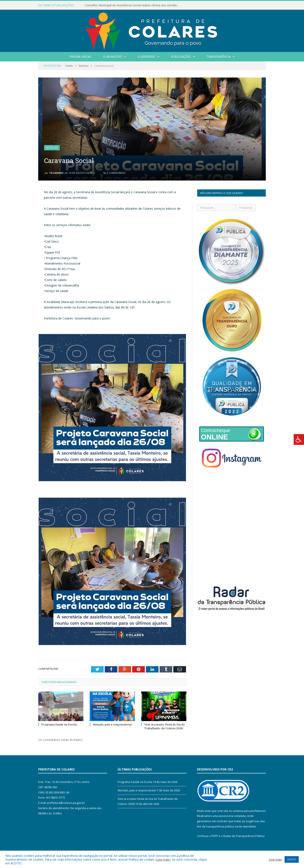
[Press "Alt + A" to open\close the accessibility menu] (299, 439)
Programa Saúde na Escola (59, 724)
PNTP (215, 836)
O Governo (146, 56)
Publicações (181, 56)
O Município (113, 56)
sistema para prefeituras (249, 811)
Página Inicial (81, 56)
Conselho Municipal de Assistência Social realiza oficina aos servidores (133, 5)
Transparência (218, 56)
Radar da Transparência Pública (244, 836)
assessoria (226, 816)
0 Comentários (114, 173)
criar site (223, 811)
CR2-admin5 (56, 173)
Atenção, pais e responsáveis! (112, 724)
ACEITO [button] (292, 859)
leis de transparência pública (216, 826)
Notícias (52, 148)
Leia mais (163, 859)
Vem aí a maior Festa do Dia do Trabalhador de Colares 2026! (164, 726)
